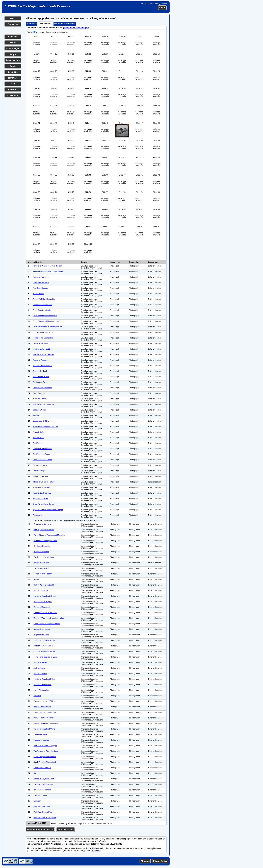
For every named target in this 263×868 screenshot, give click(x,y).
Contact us (13, 24)
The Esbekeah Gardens (42, 460)
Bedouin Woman (40, 410)
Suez (36, 773)
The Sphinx (37, 515)
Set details (32, 24)
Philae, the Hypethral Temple (45, 712)
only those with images (57, 32)
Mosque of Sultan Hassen (43, 354)
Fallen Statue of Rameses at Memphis (49, 535)
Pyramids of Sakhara (42, 524)
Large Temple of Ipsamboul (45, 757)
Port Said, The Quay (42, 806)
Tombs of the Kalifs (41, 343)
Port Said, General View (43, 812)
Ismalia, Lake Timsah (42, 790)
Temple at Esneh (40, 662)
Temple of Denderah (42, 607)
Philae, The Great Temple (44, 718)
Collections (13, 95)
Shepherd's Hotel (40, 371)
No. (29, 262)
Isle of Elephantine (41, 690)
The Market (37, 443)
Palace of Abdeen (40, 360)
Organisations (13, 60)
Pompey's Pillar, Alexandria (44, 299)
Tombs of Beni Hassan (43, 574)
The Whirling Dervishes (42, 388)
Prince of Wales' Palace (42, 366)
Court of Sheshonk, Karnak (45, 651)
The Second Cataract (42, 768)
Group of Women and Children (45, 426)
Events (13, 66)
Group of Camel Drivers (42, 449)
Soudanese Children (41, 421)
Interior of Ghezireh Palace (44, 482)
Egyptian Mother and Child (44, 404)
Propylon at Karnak (41, 635)
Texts (13, 84)
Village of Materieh (41, 552)
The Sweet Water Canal (43, 784)
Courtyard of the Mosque (43, 332)
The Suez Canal (40, 795)
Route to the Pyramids (42, 493)
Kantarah (37, 801)
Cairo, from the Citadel (42, 310)
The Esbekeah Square (42, 454)
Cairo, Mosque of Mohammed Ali (46, 321)
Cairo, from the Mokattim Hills (45, 316)
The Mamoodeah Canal (42, 305)
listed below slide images (76, 28)
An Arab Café (38, 432)
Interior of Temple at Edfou (44, 679)
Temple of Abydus (41, 590)
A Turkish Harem (40, 399)
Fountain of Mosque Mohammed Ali (47, 327)
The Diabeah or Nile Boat (44, 557)
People (13, 54)
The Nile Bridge (39, 471)
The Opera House (40, 465)
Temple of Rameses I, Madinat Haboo (49, 618)
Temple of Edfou (40, 673)
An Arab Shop (38, 438)
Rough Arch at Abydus (43, 601)
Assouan (37, 696)
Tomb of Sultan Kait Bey (43, 349)
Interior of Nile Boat (41, 563)
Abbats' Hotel (38, 294)
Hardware (13, 78)
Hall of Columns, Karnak (44, 646)
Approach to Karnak (42, 629)
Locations (13, 72)
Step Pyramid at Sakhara (44, 529)
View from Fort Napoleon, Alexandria (48, 271)
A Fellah (36, 415)
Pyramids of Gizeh (40, 498)
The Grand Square (40, 288)
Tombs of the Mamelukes (43, 338)
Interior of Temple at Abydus (45, 596)
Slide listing (45, 24)
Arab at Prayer (40, 668)
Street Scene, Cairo (41, 377)
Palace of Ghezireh (41, 476)
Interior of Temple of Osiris (44, 729)
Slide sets (13, 37)
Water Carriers (39, 393)
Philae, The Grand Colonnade (46, 723)
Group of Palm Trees (41, 487)
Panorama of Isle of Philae (44, 701)
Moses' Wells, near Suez (44, 779)
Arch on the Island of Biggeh (45, 745)
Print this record (65, 830)
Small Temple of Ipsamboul (45, 762)
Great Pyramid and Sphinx (44, 504)
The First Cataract (41, 734)
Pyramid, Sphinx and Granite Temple (48, 510)
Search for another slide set (40, 830)
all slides (40, 32)
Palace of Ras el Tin (41, 277)
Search (13, 18)
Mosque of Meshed (41, 740)
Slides (13, 43)
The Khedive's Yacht (41, 282)
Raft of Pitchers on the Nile (45, 585)
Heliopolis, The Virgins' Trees (45, 541)
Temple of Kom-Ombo (43, 685)
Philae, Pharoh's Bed (42, 707)
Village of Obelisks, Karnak (45, 640)
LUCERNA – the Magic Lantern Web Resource (37, 6)
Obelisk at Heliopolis (42, 546)
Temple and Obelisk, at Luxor (45, 657)
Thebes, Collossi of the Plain (45, 613)
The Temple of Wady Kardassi (46, 751)
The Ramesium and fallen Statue (47, 624)
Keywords (13, 90)
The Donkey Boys (40, 382)
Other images (13, 49)
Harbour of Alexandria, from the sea (47, 266)
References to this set (65, 24)
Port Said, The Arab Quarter (45, 817)
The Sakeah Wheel (41, 568)
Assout (36, 579)
